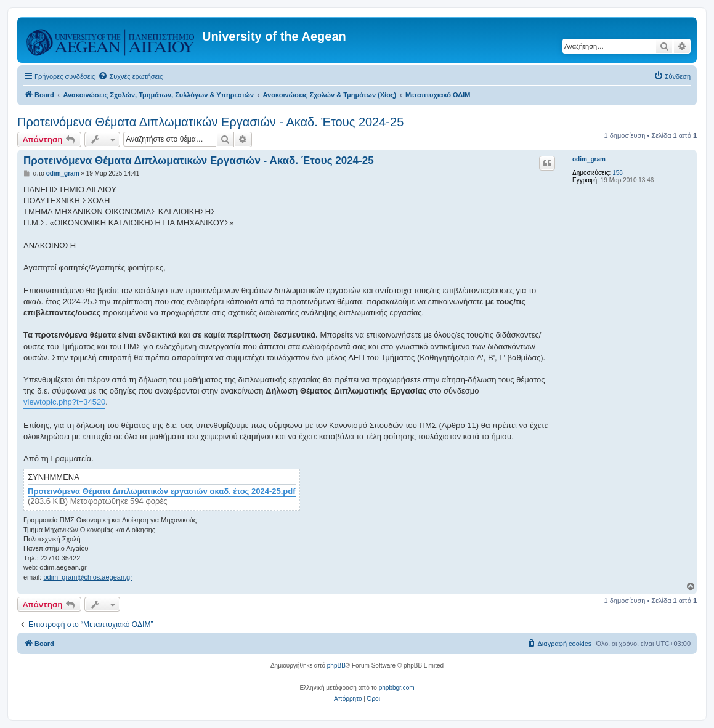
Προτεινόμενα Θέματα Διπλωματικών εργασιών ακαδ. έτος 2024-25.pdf (162, 491)
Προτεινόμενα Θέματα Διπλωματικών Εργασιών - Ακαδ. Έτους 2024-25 (210, 122)
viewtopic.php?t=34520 (64, 402)
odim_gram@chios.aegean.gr (87, 577)
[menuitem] (130, 76)
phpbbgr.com (397, 688)
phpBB (336, 665)
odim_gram (589, 159)
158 (618, 173)
